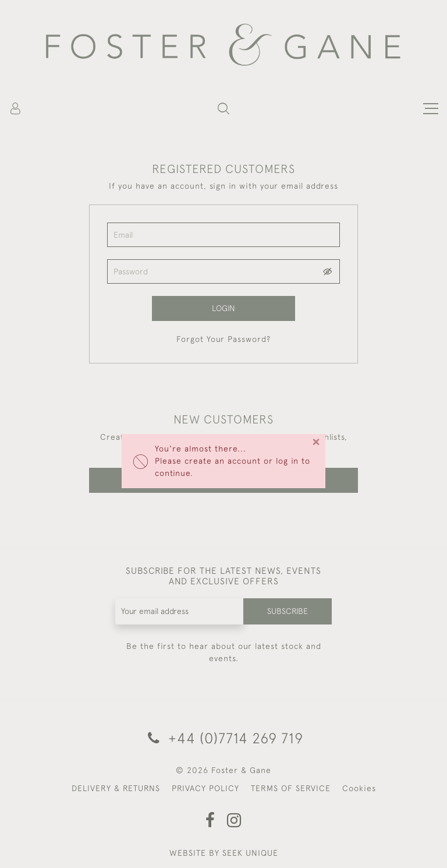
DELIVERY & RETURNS (116, 788)
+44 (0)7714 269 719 (223, 738)
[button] (223, 108)
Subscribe (288, 611)
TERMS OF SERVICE (291, 788)
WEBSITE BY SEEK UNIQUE (224, 853)
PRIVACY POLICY (205, 788)
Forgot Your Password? (223, 339)
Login (223, 308)
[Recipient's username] (180, 611)
